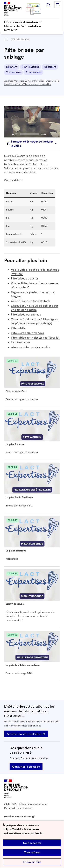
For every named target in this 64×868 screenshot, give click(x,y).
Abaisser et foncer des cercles (30, 347)
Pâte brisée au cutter (24, 278)
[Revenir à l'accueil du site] (16, 789)
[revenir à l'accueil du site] (32, 24)
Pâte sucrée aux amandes (27, 333)
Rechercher (48, 5)
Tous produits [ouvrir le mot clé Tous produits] (33, 72)
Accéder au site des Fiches (24, 734)
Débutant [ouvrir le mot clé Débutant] (12, 67)
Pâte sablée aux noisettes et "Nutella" (35, 338)
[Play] (32, 122)
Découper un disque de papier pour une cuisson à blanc (34, 308)
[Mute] (50, 134)
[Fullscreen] (55, 134)
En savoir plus (32, 862)
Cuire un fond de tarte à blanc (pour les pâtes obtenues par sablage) (35, 321)
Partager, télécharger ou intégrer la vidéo (30, 144)
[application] (32, 122)
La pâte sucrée (20, 342)
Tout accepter (32, 843)
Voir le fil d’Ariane (20, 39)
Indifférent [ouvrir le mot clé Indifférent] (50, 67)
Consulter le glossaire (26, 767)
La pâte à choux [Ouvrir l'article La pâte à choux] (15, 444)
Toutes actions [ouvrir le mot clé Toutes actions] (30, 67)
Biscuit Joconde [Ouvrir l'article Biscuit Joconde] (15, 604)
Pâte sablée (18, 328)
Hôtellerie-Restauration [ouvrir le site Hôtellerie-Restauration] (18, 817)
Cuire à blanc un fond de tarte (31, 301)
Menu (58, 5)
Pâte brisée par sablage (26, 314)
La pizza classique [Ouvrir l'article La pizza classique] (16, 551)
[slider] (29, 134)
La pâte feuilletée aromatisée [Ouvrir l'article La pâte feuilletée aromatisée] (23, 665)
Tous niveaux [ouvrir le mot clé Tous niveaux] (13, 72)
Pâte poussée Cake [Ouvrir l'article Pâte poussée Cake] (16, 391)
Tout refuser (32, 852)
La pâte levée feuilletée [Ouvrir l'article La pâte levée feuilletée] (19, 498)
